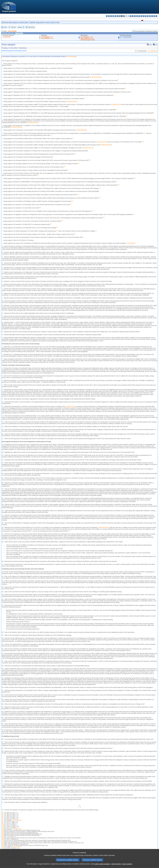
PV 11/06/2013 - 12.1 (87, 37)
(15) (3, 830)
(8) (3, 822)
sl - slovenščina (152, 16)
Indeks (5, 27)
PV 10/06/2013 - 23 (47, 37)
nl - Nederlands (141, 16)
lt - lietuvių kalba (135, 16)
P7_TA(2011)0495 (17, 820)
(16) (3, 832)
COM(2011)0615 (32, 123)
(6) (3, 819)
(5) (3, 818)
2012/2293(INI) (12, 31)
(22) (3, 839)
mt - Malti (139, 16)
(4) (3, 817)
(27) (3, 845)
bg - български (107, 16)
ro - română (148, 16)
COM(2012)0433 (103, 528)
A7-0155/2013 (6, 37)
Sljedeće (20, 27)
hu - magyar (137, 16)
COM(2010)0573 (106, 145)
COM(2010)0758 (116, 105)
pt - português (146, 16)
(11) (3, 825)
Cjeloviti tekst (31, 27)
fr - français (124, 16)
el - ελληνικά (120, 16)
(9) (3, 823)
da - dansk (113, 16)
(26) (3, 844)
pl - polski (143, 16)
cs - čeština (111, 16)
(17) (3, 833)
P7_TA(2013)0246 (126, 37)
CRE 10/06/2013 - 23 (47, 38)
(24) (3, 842)
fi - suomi (154, 16)
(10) (3, 824)
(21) (3, 838)
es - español (109, 16)
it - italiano (131, 16)
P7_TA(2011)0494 (17, 829)
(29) (3, 848)
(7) (3, 820)
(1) (3, 813)
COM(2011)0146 (102, 142)
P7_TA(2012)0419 (17, 847)
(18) (3, 834)
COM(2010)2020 (96, 77)
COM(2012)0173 (71, 102)
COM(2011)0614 (16, 127)
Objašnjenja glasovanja (88, 40)
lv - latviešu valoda (133, 16)
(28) (3, 847)
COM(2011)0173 (88, 148)
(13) (3, 828)
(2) (3, 814)
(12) (3, 827)
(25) (3, 843)
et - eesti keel (118, 16)
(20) (3, 837)
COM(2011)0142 (71, 406)
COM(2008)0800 (81, 130)
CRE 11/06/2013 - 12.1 (87, 38)
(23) (3, 840)
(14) (3, 829)
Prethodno (13, 27)
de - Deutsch (115, 16)
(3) (3, 815)
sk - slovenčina (150, 16)
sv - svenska (156, 16)
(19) (3, 835)
